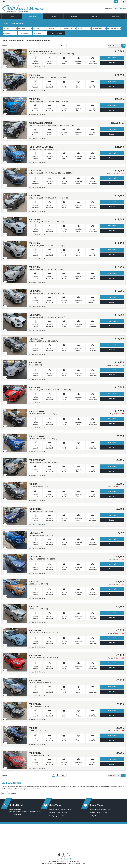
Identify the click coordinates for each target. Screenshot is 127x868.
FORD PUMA (35, 75)
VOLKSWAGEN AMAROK (41, 51)
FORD (4, 793)
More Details (112, 58)
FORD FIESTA (35, 363)
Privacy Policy (59, 859)
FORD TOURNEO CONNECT (42, 147)
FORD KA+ (33, 484)
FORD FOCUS (35, 171)
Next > (63, 46)
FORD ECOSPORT (37, 339)
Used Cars (32, 16)
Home (12, 16)
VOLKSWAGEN (13, 793)
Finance (53, 16)
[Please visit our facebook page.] (123, 2)
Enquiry (112, 63)
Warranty (95, 16)
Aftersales (74, 16)
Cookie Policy (68, 859)
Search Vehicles (56, 33)
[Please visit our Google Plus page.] (120, 2)
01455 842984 (119, 8)
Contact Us (115, 16)
